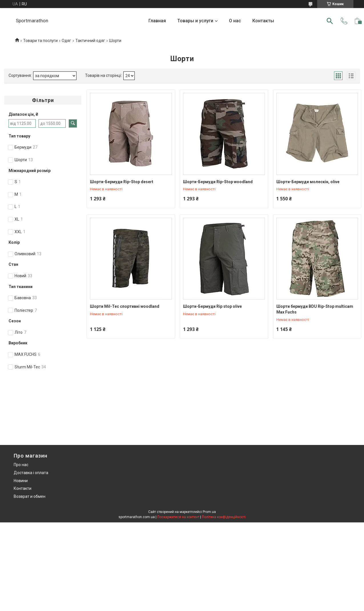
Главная (157, 21)
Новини (21, 481)
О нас (235, 21)
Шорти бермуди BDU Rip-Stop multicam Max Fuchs (315, 309)
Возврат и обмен (30, 496)
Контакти (23, 488)
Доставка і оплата (31, 473)
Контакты (263, 21)
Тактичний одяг (90, 41)
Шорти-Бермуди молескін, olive (308, 182)
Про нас (21, 465)
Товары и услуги (195, 21)
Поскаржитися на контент (178, 517)
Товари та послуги (40, 41)
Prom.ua (209, 512)
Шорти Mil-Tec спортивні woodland (125, 306)
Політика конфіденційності (224, 517)
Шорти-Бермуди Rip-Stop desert (122, 182)
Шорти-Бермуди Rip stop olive (212, 306)
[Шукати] (330, 21)
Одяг (66, 41)
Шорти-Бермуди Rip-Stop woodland (218, 182)
